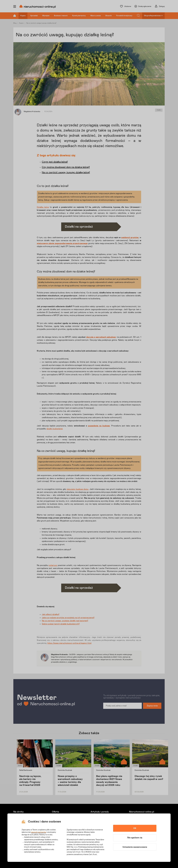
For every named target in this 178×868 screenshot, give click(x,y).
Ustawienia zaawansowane (135, 847)
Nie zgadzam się (135, 838)
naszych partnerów (39, 832)
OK (135, 828)
